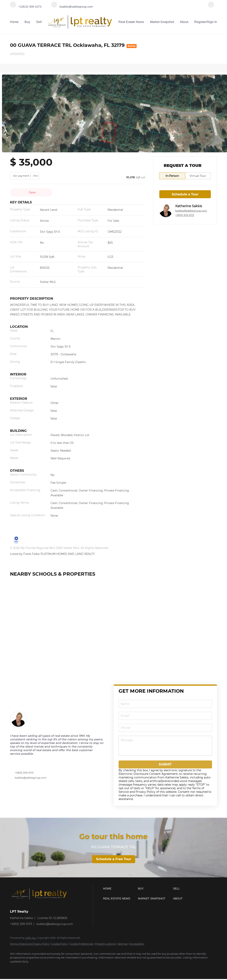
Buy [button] (27, 22)
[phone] (165, 728)
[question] (165, 746)
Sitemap (123, 944)
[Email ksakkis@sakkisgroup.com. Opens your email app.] (72, 6)
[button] (120, 888)
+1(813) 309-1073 (185, 215)
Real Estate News (131, 22)
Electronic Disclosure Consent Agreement (148, 774)
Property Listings (105, 944)
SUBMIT (165, 764)
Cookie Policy (59, 944)
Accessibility (137, 944)
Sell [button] (39, 22)
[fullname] (165, 704)
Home (14, 22)
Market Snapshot (162, 22)
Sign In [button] (212, 22)
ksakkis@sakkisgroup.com (31, 778)
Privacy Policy (145, 792)
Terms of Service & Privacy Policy (30, 944)
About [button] (184, 22)
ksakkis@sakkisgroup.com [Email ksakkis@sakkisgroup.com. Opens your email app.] (191, 211)
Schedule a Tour (185, 194)
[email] (165, 716)
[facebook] (211, 6)
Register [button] (200, 22)
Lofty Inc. (31, 938)
